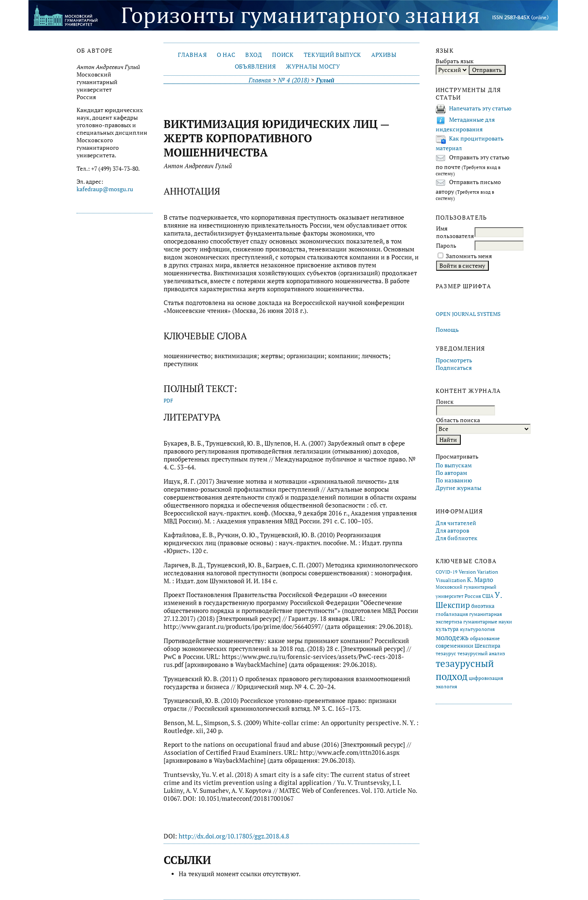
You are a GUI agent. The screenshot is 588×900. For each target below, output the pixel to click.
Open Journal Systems (468, 314)
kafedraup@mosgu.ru (105, 189)
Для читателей (456, 523)
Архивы (384, 55)
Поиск (283, 55)
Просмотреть (454, 360)
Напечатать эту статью (480, 108)
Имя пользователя (455, 232)
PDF (168, 401)
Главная (192, 55)
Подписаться (454, 368)
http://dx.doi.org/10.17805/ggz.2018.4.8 (234, 836)
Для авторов (452, 531)
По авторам (451, 473)
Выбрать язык (455, 61)
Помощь (447, 330)
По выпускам (454, 465)
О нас (226, 55)
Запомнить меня (469, 256)
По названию (454, 480)
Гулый (325, 80)
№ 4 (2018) (294, 80)
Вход (254, 55)
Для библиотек (457, 538)
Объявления (255, 67)
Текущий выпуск (333, 55)
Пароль (446, 246)
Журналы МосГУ (313, 67)
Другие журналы (458, 488)
